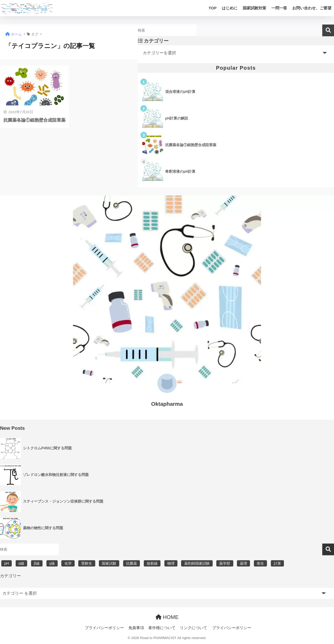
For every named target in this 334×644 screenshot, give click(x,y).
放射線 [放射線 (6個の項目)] (152, 563)
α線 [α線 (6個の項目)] (21, 563)
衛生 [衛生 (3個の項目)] (260, 563)
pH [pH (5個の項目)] (7, 563)
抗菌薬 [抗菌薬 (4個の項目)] (132, 563)
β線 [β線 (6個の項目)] (37, 563)
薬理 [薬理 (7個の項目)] (243, 563)
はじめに (230, 8)
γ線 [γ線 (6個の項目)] (52, 563)
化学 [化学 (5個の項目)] (68, 563)
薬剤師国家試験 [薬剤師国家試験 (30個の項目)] (197, 563)
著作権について (162, 628)
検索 (328, 30)
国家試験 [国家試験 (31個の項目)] (109, 563)
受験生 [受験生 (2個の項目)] (87, 563)
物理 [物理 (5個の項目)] (171, 563)
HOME (167, 617)
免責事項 (136, 628)
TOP (213, 8)
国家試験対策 (254, 8)
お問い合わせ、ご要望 (312, 8)
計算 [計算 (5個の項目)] (277, 563)
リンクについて (193, 628)
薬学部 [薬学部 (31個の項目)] (225, 563)
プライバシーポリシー (104, 628)
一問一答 (279, 8)
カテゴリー (10, 576)
